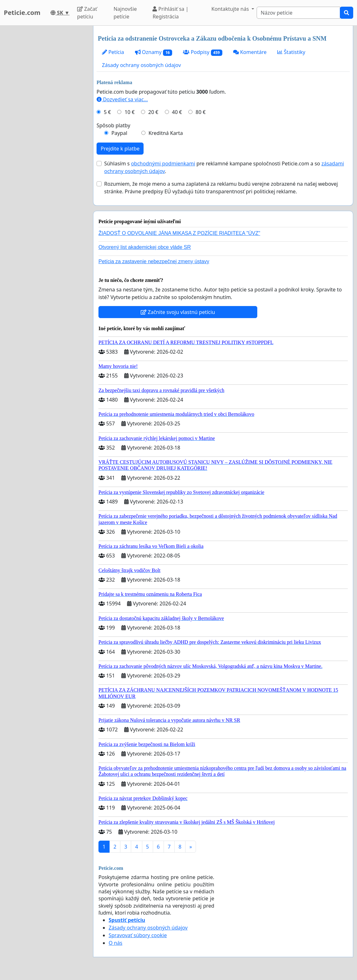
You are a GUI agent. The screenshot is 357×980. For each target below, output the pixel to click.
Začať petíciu (87, 13)
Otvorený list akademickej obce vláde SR (145, 247)
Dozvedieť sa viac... (122, 99)
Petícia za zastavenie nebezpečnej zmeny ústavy (154, 261)
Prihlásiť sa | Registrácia (170, 13)
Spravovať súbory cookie (138, 935)
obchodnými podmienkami (163, 163)
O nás (115, 943)
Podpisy (203, 52)
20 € (153, 112)
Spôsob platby (113, 125)
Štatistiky (291, 52)
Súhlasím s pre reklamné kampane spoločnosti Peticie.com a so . (224, 167)
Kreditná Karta (165, 133)
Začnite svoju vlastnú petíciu (178, 312)
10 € (130, 112)
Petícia (113, 52)
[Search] (298, 13)
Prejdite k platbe (120, 149)
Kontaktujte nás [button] (231, 9)
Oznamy (154, 52)
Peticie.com (22, 13)
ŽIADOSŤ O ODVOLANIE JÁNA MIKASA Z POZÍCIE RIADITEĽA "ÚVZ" (179, 233)
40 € (177, 112)
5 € (107, 112)
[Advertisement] (45, 121)
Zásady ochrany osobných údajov (141, 65)
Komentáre (250, 52)
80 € (201, 112)
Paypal (119, 133)
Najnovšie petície (125, 13)
